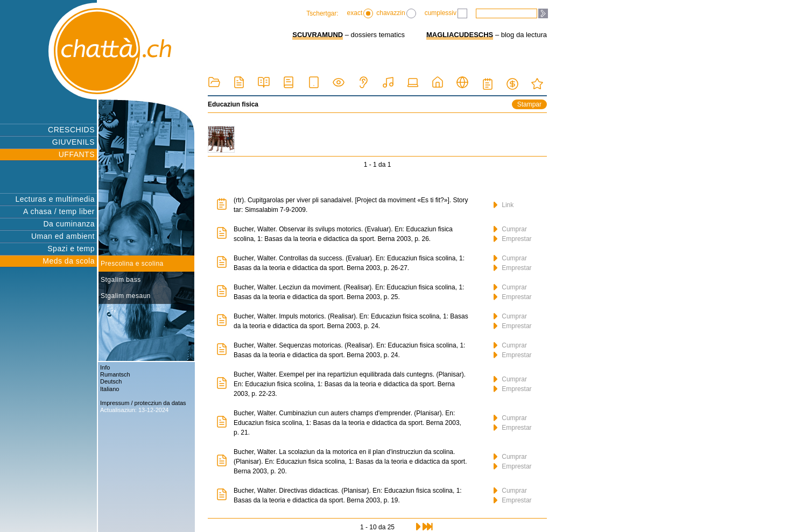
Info (105, 367)
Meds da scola (69, 261)
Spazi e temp (71, 249)
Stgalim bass (121, 280)
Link (504, 205)
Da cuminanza (69, 224)
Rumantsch (115, 374)
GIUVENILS (73, 142)
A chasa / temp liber (59, 211)
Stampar (529, 104)
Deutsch (111, 381)
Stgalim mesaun (126, 296)
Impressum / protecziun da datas (143, 403)
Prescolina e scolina (132, 264)
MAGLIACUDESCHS (460, 35)
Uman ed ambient (63, 236)
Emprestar (513, 239)
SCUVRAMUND (318, 35)
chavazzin (396, 13)
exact (360, 13)
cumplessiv (446, 13)
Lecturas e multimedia (55, 199)
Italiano (110, 389)
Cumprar (510, 229)
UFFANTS (77, 154)
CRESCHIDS (71, 130)
